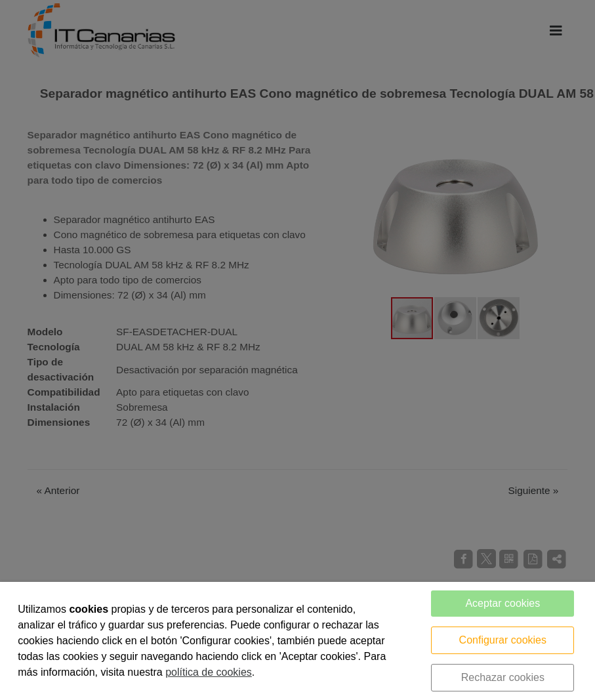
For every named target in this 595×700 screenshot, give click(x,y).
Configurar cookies (503, 640)
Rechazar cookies (503, 677)
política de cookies (209, 672)
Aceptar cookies (503, 603)
